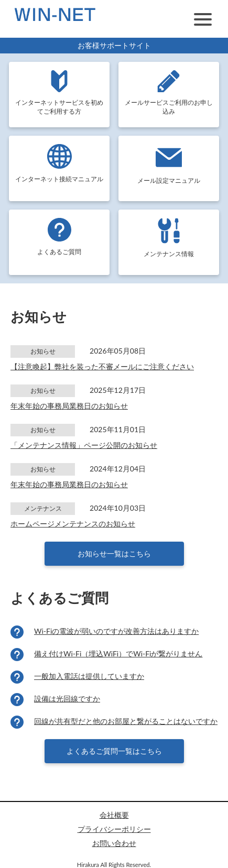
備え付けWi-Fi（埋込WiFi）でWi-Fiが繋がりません (118, 653)
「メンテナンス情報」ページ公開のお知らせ (84, 445)
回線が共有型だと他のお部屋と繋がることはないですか (126, 721)
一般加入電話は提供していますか (89, 676)
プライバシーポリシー (114, 829)
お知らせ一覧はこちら (114, 553)
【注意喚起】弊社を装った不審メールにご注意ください (102, 366)
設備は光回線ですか (67, 699)
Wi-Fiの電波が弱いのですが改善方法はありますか (116, 631)
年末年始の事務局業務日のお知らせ (69, 406)
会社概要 (114, 815)
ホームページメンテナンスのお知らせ (73, 524)
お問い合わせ (114, 843)
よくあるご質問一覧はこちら (114, 751)
